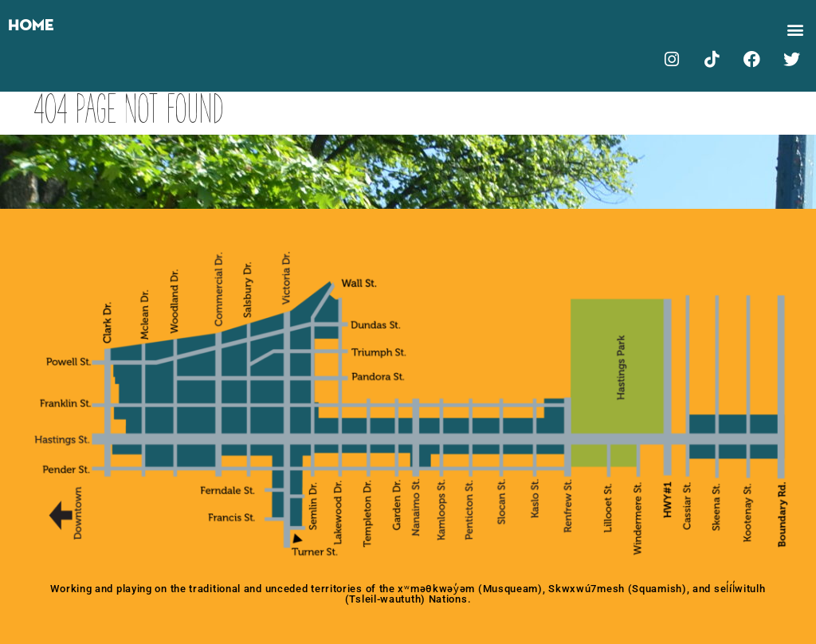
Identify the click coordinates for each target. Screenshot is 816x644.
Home (31, 26)
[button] (795, 29)
